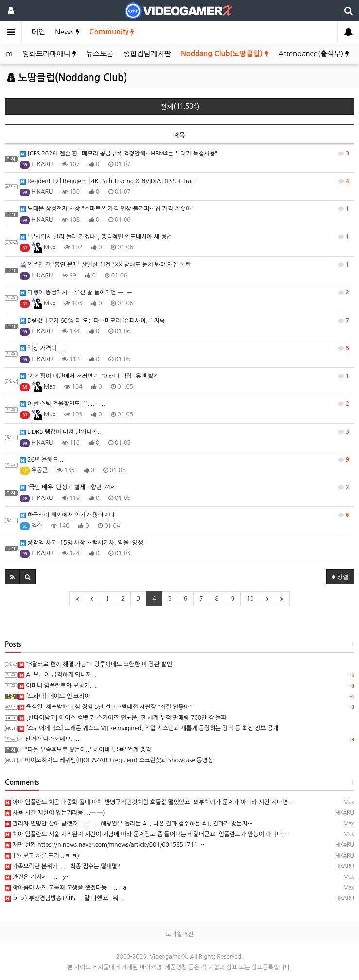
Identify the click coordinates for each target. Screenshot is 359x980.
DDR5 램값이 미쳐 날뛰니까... (185, 432)
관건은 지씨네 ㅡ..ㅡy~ (37, 877)
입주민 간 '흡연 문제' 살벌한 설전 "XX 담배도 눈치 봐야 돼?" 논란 (185, 265)
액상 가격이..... (185, 348)
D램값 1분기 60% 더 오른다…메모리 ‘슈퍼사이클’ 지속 (185, 321)
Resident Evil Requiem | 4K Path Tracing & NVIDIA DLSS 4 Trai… (185, 181)
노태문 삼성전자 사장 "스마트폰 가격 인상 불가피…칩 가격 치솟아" (185, 209)
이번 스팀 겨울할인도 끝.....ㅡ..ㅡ (185, 404)
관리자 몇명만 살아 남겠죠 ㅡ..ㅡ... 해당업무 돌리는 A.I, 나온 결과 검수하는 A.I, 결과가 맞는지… (129, 824)
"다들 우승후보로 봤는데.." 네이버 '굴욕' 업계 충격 (85, 750)
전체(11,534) (180, 106)
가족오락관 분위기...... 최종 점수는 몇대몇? (63, 866)
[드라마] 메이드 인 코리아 (54, 696)
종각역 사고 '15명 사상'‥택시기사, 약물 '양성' (82, 543)
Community (112, 32)
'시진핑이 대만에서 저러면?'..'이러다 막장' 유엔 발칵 (185, 376)
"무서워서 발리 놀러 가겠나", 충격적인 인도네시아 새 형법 (185, 237)
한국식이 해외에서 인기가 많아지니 (185, 515)
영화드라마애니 (49, 54)
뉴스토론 (100, 54)
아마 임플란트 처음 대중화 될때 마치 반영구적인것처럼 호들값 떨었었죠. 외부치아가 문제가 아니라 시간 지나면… (149, 802)
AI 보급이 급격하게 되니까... (58, 675)
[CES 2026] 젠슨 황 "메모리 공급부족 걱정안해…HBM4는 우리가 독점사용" (185, 154)
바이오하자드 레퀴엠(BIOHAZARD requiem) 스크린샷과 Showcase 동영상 (116, 760)
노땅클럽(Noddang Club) (67, 78)
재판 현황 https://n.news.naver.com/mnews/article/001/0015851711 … (105, 845)
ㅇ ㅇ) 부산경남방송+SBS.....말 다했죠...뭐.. (63, 898)
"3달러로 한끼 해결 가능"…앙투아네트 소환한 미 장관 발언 (95, 664)
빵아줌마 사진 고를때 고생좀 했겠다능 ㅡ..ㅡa (65, 888)
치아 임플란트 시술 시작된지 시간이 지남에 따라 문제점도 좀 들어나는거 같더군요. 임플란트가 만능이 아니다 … (147, 834)
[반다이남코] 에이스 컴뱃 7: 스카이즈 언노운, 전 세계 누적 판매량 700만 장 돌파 (123, 718)
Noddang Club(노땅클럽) (225, 54)
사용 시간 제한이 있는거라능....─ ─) (55, 813)
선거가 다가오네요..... (49, 739)
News (67, 32)
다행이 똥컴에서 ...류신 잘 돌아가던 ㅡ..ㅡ (185, 292)
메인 (38, 32)
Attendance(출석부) (314, 54)
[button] (12, 577)
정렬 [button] (340, 576)
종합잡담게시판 (147, 54)
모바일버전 (179, 934)
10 (250, 599)
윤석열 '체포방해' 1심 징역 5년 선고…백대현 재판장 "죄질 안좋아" (105, 707)
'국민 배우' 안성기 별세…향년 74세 (185, 487)
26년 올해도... (185, 460)
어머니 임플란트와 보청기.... (58, 686)
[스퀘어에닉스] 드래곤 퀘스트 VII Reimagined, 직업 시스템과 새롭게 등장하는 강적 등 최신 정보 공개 (148, 728)
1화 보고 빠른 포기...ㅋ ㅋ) (42, 856)
